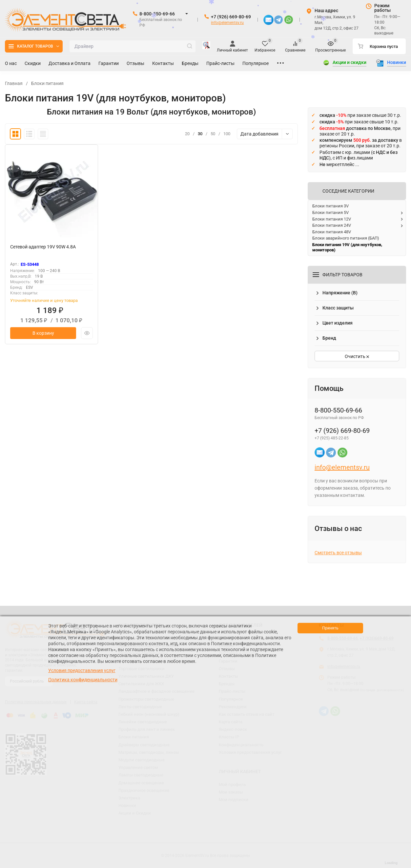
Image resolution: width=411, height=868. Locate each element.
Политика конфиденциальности (83, 680)
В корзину (43, 333)
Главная (14, 83)
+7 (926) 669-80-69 (231, 17)
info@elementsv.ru (227, 23)
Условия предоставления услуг (82, 670)
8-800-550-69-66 (157, 14)
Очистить (357, 356)
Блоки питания (47, 83)
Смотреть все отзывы (338, 553)
